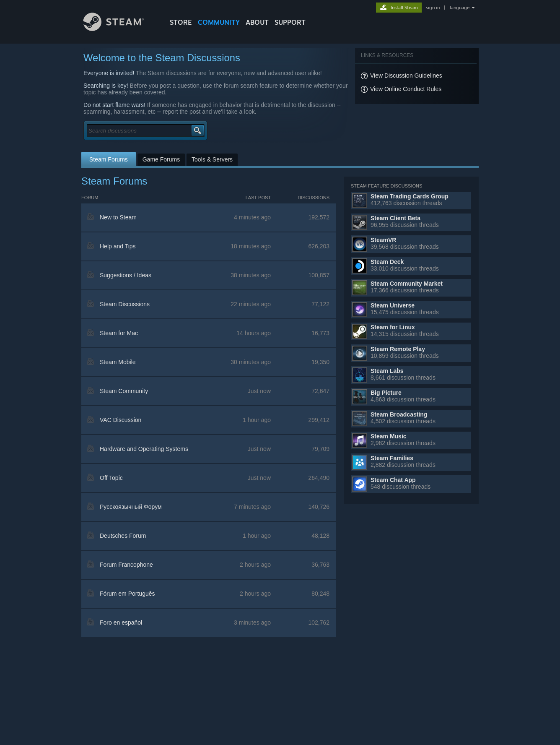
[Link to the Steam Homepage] (120, 29)
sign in (433, 8)
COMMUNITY (219, 22)
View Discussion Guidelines (406, 76)
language (460, 8)
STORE (181, 22)
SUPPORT (290, 22)
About (257, 22)
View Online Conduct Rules (406, 89)
